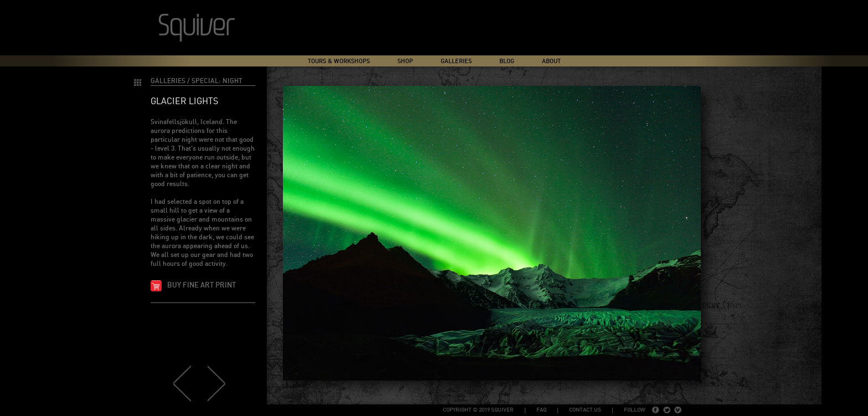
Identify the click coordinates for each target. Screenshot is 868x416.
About (551, 61)
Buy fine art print (201, 286)
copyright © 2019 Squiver (478, 410)
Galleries (456, 61)
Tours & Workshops (339, 61)
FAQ (541, 410)
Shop (405, 61)
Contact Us (585, 410)
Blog (507, 61)
